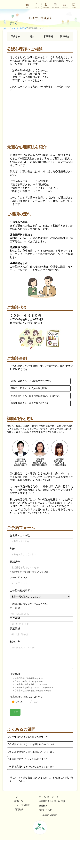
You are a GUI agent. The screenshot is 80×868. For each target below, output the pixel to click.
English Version (49, 815)
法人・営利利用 (22, 805)
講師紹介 (65, 37)
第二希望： (16, 618)
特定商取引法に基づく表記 (52, 801)
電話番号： (16, 562)
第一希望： (16, 608)
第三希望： (16, 629)
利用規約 (19, 810)
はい (34, 702)
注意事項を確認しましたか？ (26, 697)
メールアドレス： (20, 578)
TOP (17, 797)
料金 (32, 37)
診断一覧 (19, 801)
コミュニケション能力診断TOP (15, 28)
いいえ (17, 702)
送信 (15, 712)
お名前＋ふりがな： (21, 535)
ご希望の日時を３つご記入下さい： (30, 604)
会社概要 (43, 806)
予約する (15, 37)
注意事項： (16, 674)
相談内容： (16, 642)
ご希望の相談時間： (21, 591)
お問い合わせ (45, 810)
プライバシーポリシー (50, 797)
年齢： (14, 549)
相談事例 (48, 37)
